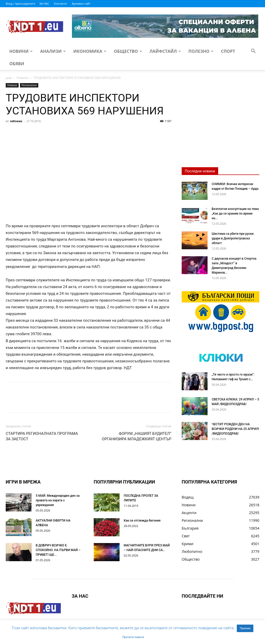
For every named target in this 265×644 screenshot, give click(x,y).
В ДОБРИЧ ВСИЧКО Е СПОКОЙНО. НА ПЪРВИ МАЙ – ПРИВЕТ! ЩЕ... (58, 550)
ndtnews (16, 121)
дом (9, 78)
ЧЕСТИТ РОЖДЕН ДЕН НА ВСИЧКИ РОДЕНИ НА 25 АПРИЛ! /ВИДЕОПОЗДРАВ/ (235, 429)
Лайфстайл (165, 51)
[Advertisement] (89, 164)
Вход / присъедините (20, 3)
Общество (128, 51)
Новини (21, 51)
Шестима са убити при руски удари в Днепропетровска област (233, 238)
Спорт (228, 51)
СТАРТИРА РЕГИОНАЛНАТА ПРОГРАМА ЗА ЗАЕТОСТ (42, 436)
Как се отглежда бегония (142, 521)
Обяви (17, 64)
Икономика (90, 51)
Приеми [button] (245, 628)
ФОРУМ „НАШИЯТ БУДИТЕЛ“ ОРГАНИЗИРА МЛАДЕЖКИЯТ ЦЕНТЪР (137, 436)
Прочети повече (133, 637)
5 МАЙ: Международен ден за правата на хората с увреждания (58, 500)
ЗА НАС (44, 3)
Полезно (201, 51)
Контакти (60, 3)
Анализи (53, 51)
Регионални (29, 85)
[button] (253, 52)
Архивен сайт (81, 3)
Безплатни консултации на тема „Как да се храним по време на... (235, 214)
